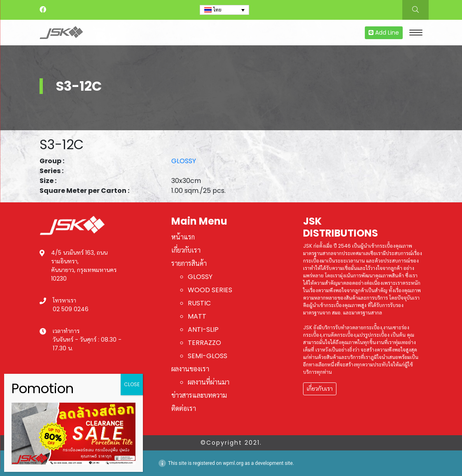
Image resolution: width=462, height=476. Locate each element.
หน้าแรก (183, 237)
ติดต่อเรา (184, 409)
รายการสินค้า (189, 264)
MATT (197, 316)
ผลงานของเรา (190, 369)
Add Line (384, 33)
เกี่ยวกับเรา (186, 250)
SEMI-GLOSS (208, 356)
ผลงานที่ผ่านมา (209, 382)
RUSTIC (199, 303)
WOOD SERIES (210, 290)
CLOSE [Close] (132, 384)
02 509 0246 (71, 309)
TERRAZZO (204, 343)
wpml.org (233, 463)
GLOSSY (184, 161)
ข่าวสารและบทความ (199, 395)
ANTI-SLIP (203, 329)
